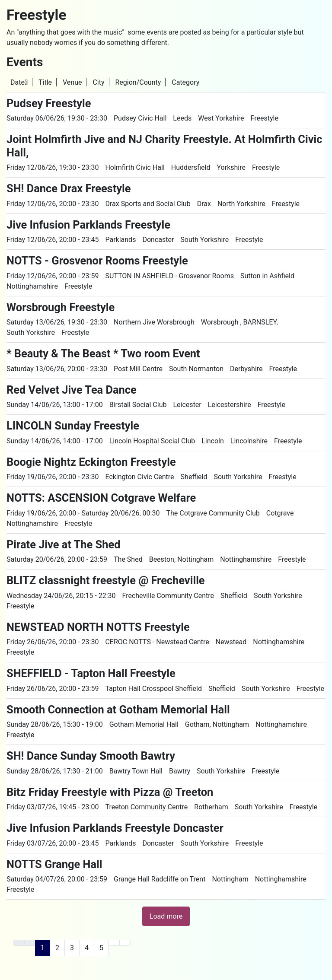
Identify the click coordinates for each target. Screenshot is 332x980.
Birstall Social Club (138, 405)
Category (185, 82)
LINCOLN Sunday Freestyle (73, 426)
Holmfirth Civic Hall (135, 167)
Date (19, 82)
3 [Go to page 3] (72, 948)
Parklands (120, 240)
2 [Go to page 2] (57, 948)
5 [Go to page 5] (101, 948)
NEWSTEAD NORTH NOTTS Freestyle (98, 627)
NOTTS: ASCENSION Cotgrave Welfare (101, 498)
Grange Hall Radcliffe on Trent (160, 879)
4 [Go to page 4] (87, 948)
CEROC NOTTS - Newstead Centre (157, 642)
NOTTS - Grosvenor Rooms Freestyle (97, 261)
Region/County (138, 82)
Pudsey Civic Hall (140, 118)
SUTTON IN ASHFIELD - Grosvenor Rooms (169, 276)
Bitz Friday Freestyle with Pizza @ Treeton (110, 792)
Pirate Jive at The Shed (63, 544)
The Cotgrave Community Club (213, 513)
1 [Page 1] (43, 948)
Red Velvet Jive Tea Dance (72, 390)
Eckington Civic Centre (139, 477)
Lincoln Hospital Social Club (152, 441)
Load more (166, 916)
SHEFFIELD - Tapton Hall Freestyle (91, 673)
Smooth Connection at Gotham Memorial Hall (118, 710)
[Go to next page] (114, 943)
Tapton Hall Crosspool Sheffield (153, 689)
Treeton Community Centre (146, 807)
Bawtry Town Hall (136, 771)
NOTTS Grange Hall (54, 864)
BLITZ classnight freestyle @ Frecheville (106, 580)
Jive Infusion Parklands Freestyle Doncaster (115, 828)
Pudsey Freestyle (49, 103)
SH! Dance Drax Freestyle (69, 188)
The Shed (128, 559)
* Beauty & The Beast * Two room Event (103, 353)
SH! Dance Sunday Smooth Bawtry (91, 756)
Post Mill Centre (138, 369)
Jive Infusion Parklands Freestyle (88, 225)
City (98, 82)
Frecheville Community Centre (168, 596)
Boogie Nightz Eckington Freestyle (91, 462)
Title (45, 82)
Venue (72, 82)
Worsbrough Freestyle (61, 307)
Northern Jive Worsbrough (154, 322)
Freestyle (265, 118)
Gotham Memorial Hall (144, 724)
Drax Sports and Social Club (148, 204)
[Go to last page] (125, 943)
